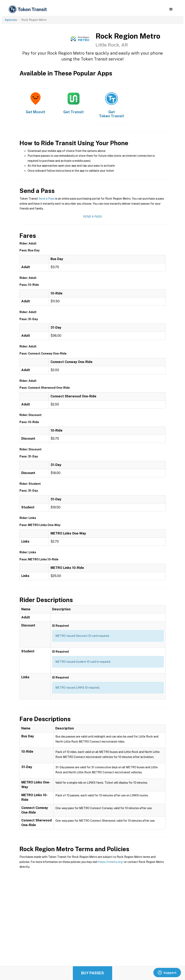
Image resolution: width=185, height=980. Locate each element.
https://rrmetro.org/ (111, 862)
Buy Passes (92, 973)
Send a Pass (47, 199)
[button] (171, 9)
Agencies (11, 20)
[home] (28, 9)
